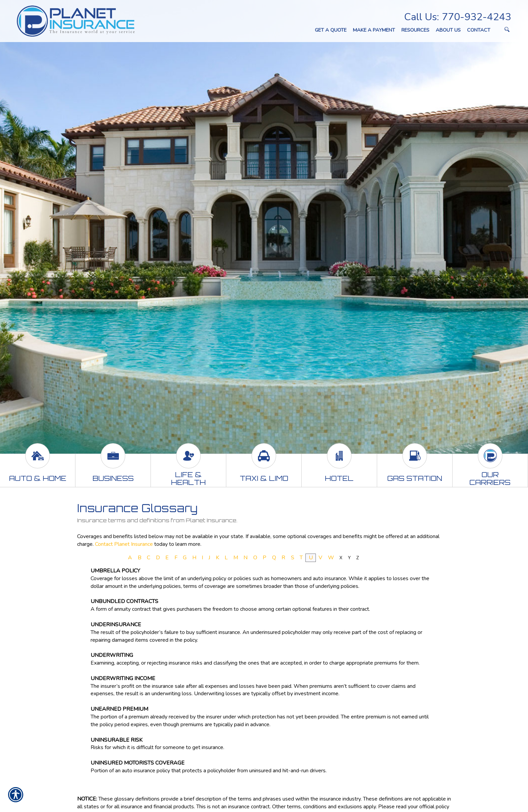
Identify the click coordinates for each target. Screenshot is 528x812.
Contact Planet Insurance (124, 544)
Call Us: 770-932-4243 (458, 17)
